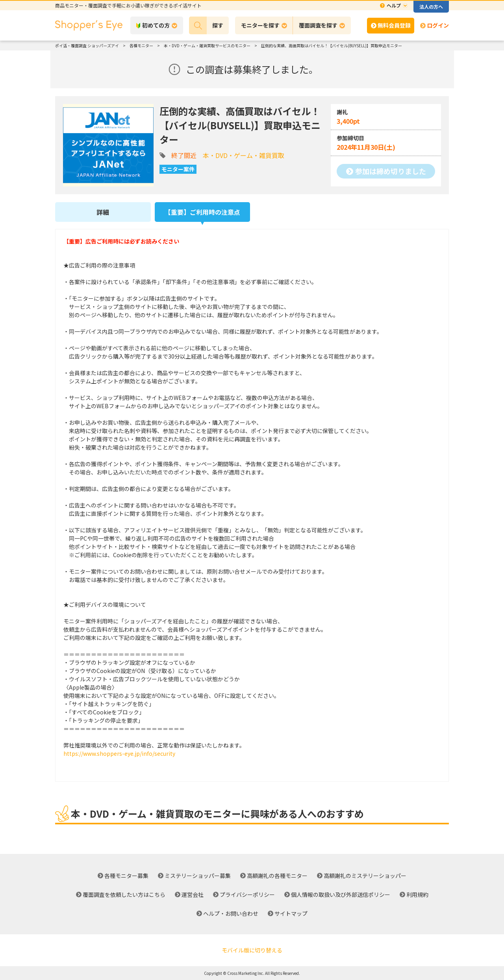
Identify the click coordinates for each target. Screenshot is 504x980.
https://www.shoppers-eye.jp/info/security (119, 753)
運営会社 (193, 894)
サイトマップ (291, 913)
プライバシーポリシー (247, 894)
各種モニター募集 (126, 876)
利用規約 (417, 894)
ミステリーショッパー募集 (198, 876)
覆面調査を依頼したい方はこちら (124, 894)
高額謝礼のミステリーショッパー (365, 876)
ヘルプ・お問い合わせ (231, 913)
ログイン (438, 25)
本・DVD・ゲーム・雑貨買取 (244, 155)
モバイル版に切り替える (252, 950)
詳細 (103, 212)
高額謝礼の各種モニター (277, 876)
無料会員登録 (394, 25)
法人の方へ (431, 7)
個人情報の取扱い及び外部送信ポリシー (341, 894)
